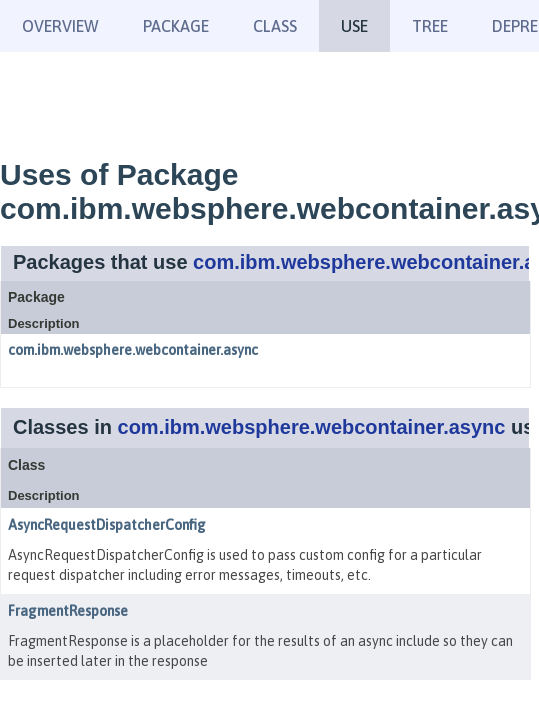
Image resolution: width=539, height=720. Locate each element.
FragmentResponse (68, 611)
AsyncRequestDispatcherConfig (107, 525)
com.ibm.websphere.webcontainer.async (133, 350)
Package (176, 26)
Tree (430, 26)
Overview (60, 26)
